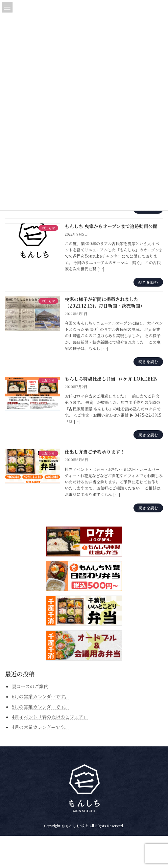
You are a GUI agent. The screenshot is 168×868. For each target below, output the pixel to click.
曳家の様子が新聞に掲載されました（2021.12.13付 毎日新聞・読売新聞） (105, 302)
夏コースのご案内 (30, 686)
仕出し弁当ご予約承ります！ (95, 452)
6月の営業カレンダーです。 (40, 696)
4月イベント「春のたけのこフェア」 (50, 717)
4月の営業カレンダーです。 (40, 727)
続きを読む (148, 282)
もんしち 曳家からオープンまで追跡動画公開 (111, 226)
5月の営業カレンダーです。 (40, 707)
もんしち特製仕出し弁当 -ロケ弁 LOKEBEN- (112, 379)
